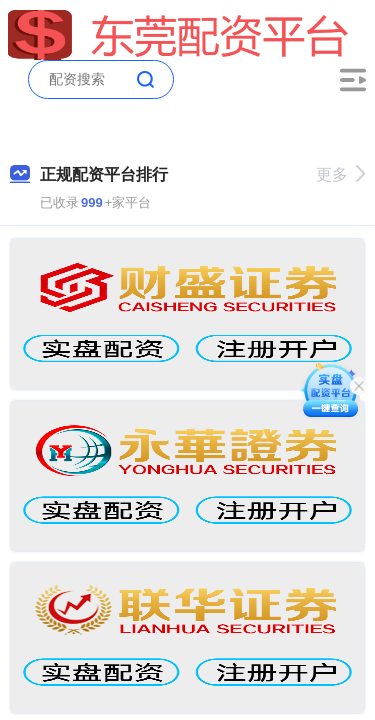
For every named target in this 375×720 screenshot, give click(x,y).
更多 (340, 174)
